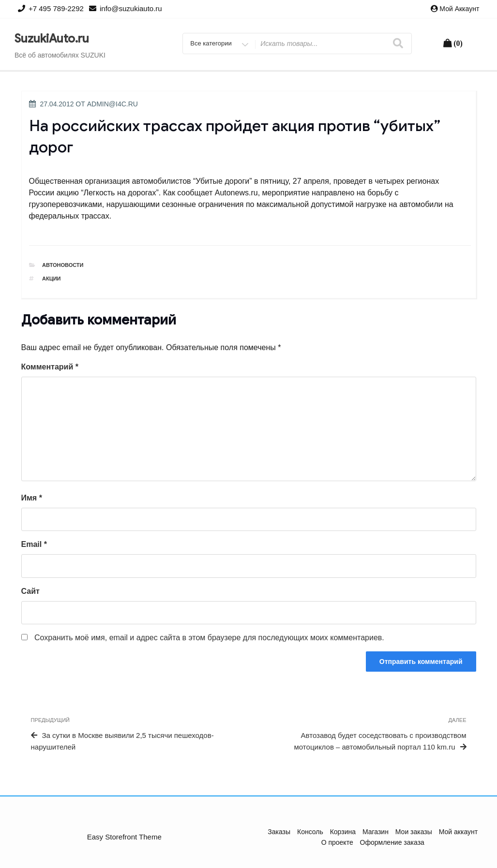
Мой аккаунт (459, 9)
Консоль (310, 832)
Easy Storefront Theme (124, 837)
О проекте (337, 842)
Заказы (279, 832)
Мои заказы (414, 832)
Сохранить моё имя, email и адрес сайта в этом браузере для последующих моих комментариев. (209, 638)
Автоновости (63, 265)
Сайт (30, 591)
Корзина (343, 832)
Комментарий (50, 367)
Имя (32, 498)
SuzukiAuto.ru (52, 39)
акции (52, 279)
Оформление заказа (392, 842)
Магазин (376, 832)
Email (34, 544)
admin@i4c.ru (113, 104)
